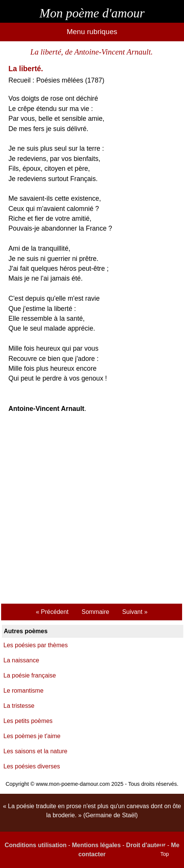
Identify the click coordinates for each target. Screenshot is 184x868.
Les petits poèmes (28, 721)
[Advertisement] (92, 509)
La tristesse (19, 706)
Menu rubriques (92, 32)
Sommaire (95, 612)
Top (165, 854)
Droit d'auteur (146, 845)
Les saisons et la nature (35, 751)
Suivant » (135, 612)
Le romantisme (23, 691)
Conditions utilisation (36, 845)
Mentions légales (96, 845)
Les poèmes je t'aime (32, 736)
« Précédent (52, 612)
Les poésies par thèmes (36, 645)
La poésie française (30, 675)
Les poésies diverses (32, 766)
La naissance (21, 660)
